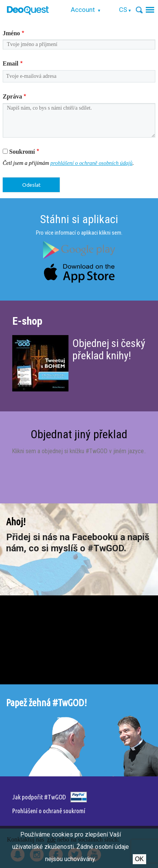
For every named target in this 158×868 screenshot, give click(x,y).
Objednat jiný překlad (79, 434)
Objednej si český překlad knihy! (109, 349)
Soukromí (22, 152)
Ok (139, 859)
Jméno (11, 33)
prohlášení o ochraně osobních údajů (92, 163)
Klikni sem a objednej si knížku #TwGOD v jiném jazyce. (78, 451)
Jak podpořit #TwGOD (39, 797)
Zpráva (12, 96)
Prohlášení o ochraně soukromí (49, 811)
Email (11, 63)
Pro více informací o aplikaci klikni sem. (79, 233)
